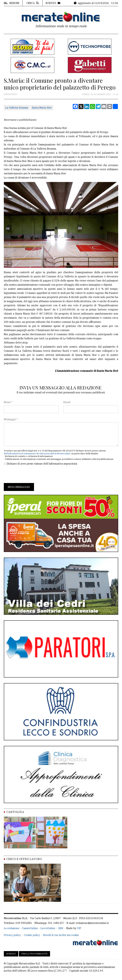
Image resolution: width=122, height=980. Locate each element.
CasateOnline (30, 928)
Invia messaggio (19, 487)
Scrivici (11, 954)
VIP (79, 928)
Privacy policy (12, 935)
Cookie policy (32, 935)
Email (67, 402)
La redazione (12, 928)
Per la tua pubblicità (34, 954)
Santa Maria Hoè (42, 108)
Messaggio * (11, 419)
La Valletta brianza (17, 108)
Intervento (11, 94)
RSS (61, 928)
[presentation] (28, 474)
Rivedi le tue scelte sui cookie (61, 935)
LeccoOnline (48, 928)
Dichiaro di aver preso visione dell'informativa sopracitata (42, 464)
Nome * (8, 402)
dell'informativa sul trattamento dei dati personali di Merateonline (37, 454)
